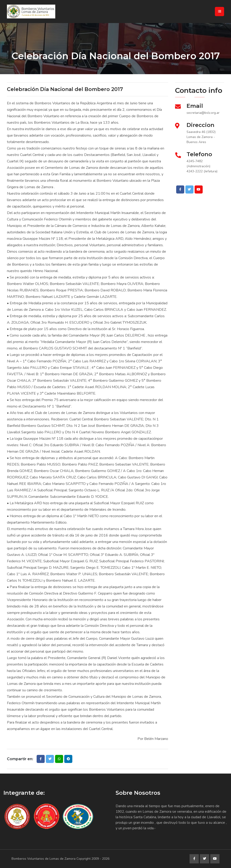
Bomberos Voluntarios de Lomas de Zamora (44, 859)
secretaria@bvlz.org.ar (203, 113)
